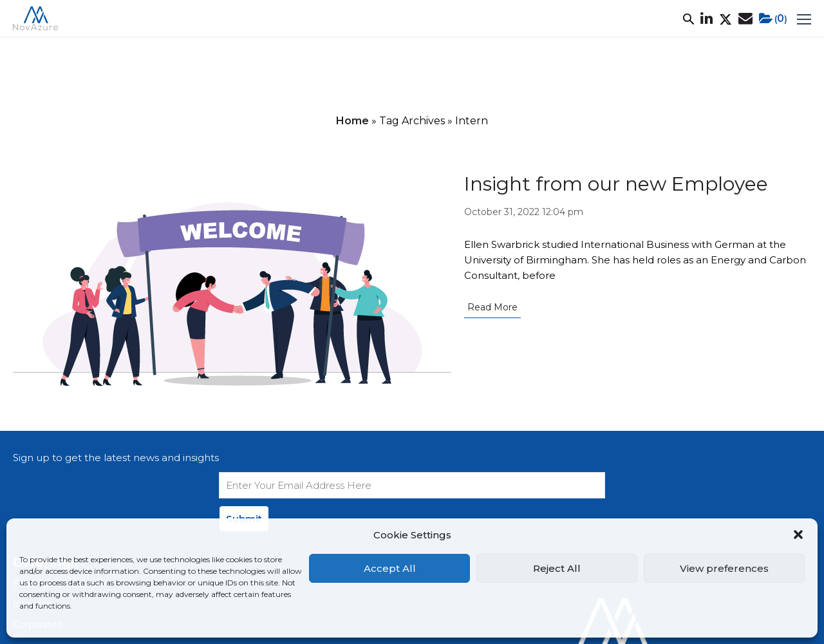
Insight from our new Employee (616, 184)
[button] (798, 535)
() (773, 19)
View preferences (724, 568)
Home (352, 121)
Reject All (557, 568)
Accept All (390, 568)
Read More (492, 307)
